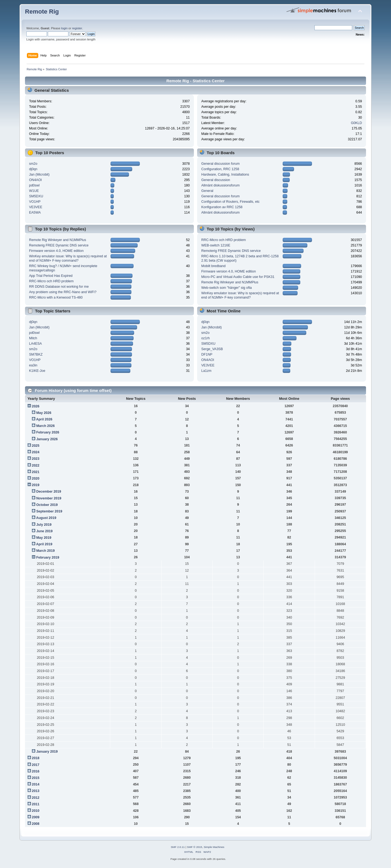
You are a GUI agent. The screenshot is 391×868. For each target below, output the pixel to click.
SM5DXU (36, 196)
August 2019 (46, 518)
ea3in (33, 365)
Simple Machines (214, 847)
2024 (36, 452)
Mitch (33, 338)
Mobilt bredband (213, 266)
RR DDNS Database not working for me (59, 287)
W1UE (34, 191)
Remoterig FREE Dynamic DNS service (59, 245)
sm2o (33, 164)
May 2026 (44, 413)
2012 (36, 798)
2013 (36, 791)
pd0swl (34, 185)
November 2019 (49, 498)
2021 (36, 472)
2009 (36, 817)
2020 (36, 479)
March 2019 (45, 551)
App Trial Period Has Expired (51, 276)
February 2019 (48, 557)
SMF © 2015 (195, 847)
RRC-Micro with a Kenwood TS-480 (56, 297)
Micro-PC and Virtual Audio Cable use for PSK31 (238, 277)
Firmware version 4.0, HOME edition (56, 251)
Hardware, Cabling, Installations (225, 175)
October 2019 (47, 505)
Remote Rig (42, 12)
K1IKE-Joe (37, 371)
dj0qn (33, 169)
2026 (36, 406)
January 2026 (47, 439)
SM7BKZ (36, 354)
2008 (36, 824)
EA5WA (35, 213)
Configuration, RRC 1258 (220, 169)
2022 (36, 465)
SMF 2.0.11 (178, 847)
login (64, 28)
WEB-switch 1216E (216, 245)
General (207, 191)
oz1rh (205, 338)
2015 (36, 778)
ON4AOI (35, 180)
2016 (36, 771)
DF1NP (207, 354)
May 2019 (44, 538)
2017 (36, 765)
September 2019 (49, 511)
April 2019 (44, 544)
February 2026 (48, 432)
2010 (36, 811)
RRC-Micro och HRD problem (51, 281)
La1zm (206, 371)
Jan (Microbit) (39, 175)
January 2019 (47, 752)
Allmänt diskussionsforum (220, 185)
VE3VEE (36, 207)
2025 (36, 446)
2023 (36, 459)
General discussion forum (220, 164)
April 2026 (44, 419)
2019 (36, 485)
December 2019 (49, 492)
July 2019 (44, 525)
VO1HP (35, 202)
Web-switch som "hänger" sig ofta (226, 288)
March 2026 (45, 426)
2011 (36, 804)
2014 (36, 784)
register (77, 28)
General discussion (216, 180)
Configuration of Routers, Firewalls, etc (230, 202)
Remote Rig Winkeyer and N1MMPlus (58, 240)
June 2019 (44, 531)
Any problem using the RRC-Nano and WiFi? (63, 292)
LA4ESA (35, 344)
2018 (36, 758)
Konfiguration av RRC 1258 (222, 207)
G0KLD (356, 123)
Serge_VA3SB (212, 349)
